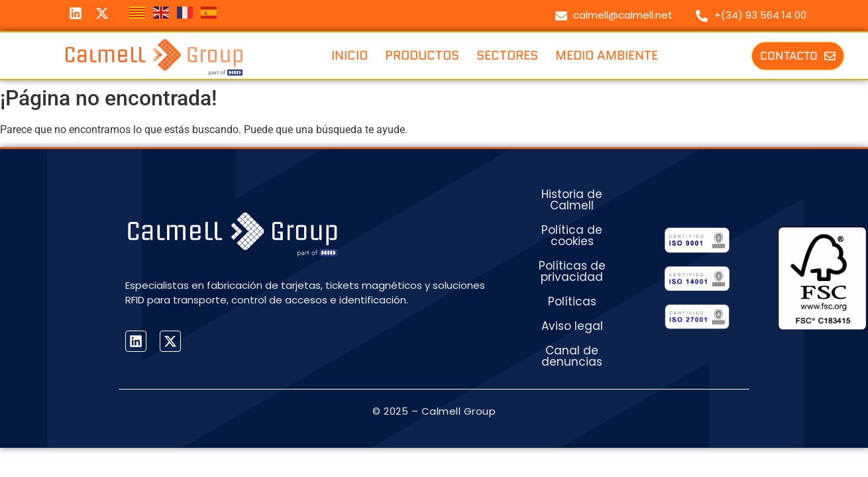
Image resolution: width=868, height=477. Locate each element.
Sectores (507, 56)
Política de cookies (572, 236)
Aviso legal (572, 326)
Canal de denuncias (572, 356)
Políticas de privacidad (572, 271)
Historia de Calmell (572, 200)
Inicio (350, 56)
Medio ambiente (607, 56)
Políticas (572, 301)
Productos (422, 56)
